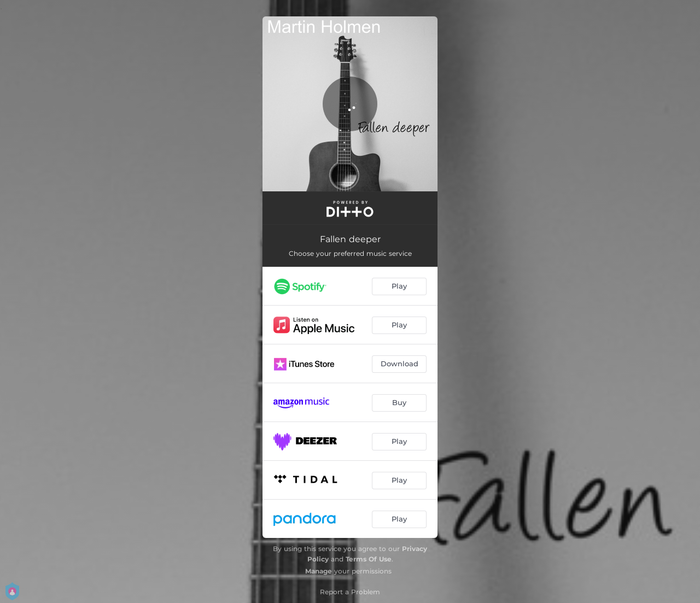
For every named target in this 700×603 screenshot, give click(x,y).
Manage (319, 571)
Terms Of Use (369, 559)
